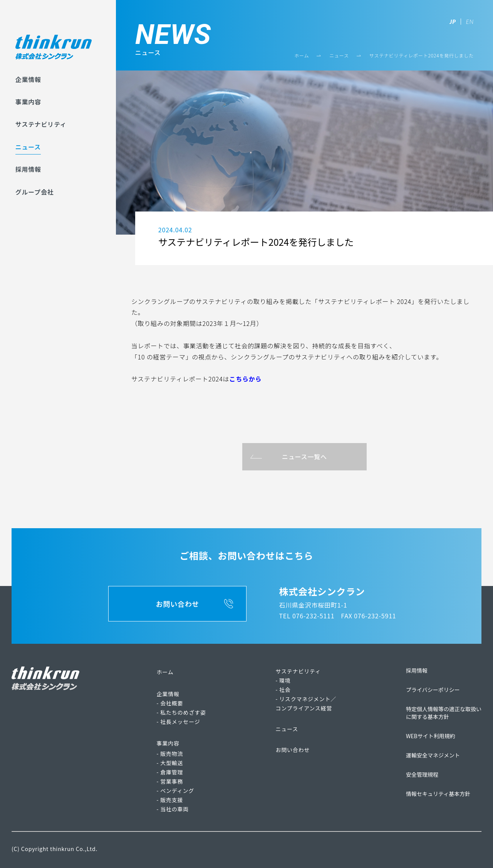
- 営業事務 (170, 781)
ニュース (28, 147)
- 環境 (283, 680)
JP (453, 22)
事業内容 (28, 102)
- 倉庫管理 (170, 772)
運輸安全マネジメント (433, 755)
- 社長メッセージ (179, 722)
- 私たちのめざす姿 (181, 712)
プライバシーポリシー (433, 690)
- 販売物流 (170, 754)
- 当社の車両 (173, 809)
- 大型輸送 (170, 763)
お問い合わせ (293, 750)
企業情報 (28, 79)
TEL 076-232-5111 (307, 616)
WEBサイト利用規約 (431, 736)
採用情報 (28, 169)
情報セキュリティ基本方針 (438, 794)
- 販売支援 (170, 800)
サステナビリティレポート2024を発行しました (422, 55)
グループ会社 (35, 192)
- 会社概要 (170, 703)
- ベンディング (175, 791)
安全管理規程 (422, 774)
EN (470, 22)
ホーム (302, 55)
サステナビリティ (41, 124)
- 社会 (283, 690)
